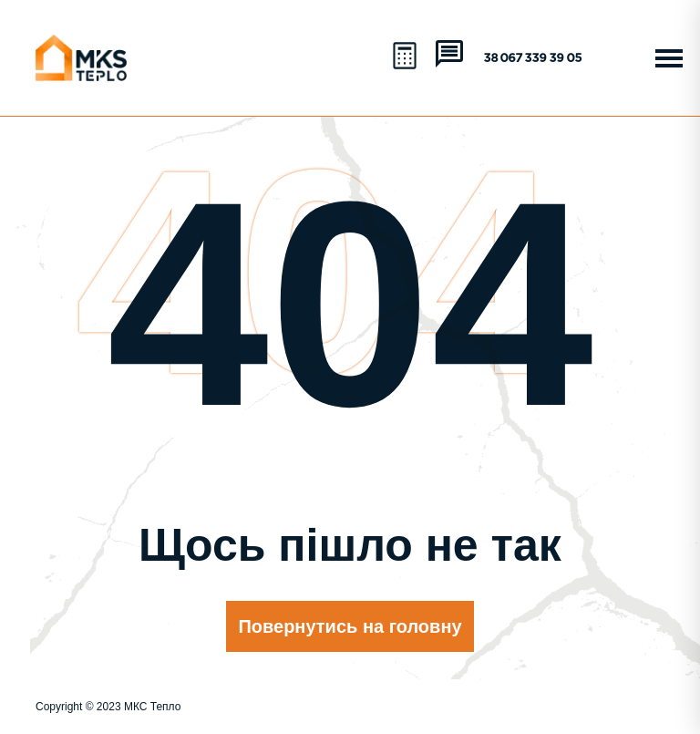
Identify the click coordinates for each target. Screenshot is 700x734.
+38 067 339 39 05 (530, 58)
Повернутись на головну (350, 626)
